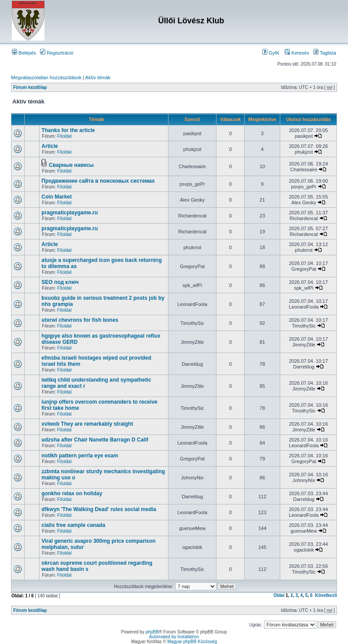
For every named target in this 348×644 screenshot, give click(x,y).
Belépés (24, 53)
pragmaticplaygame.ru (70, 213)
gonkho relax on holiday (72, 493)
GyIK (271, 53)
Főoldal (64, 136)
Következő (326, 595)
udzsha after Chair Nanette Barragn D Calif (95, 440)
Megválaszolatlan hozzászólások (46, 77)
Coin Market (57, 197)
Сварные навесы (71, 165)
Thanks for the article (68, 130)
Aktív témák (98, 77)
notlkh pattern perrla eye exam (80, 456)
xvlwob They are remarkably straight (87, 424)
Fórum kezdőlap (30, 87)
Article (49, 146)
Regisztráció (57, 53)
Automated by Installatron (174, 637)
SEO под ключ (60, 282)
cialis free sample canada (73, 525)
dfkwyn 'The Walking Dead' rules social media (99, 509)
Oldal (279, 595)
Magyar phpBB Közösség (192, 642)
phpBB (152, 632)
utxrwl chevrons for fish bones (80, 320)
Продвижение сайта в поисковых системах (98, 181)
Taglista (325, 53)
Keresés (297, 53)
